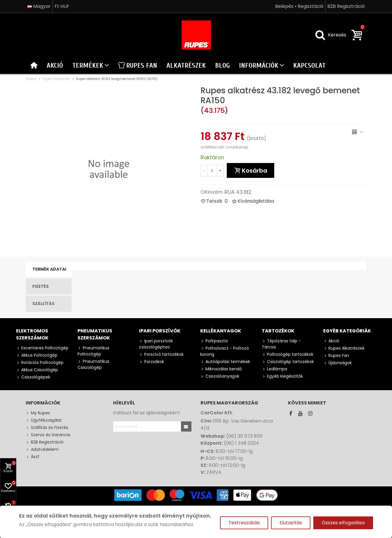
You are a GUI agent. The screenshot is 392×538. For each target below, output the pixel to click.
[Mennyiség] (212, 171)
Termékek (88, 65)
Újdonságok (337, 363)
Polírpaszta (214, 341)
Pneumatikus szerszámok (95, 334)
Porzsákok (152, 362)
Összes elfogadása (343, 523)
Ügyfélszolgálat (44, 420)
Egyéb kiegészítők (282, 376)
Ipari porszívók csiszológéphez (156, 344)
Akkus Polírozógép (37, 355)
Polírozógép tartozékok (288, 354)
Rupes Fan (138, 65)
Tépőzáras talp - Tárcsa (281, 344)
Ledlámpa (274, 369)
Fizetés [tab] (41, 286)
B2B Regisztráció (45, 442)
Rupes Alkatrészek (344, 348)
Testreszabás (244, 523)
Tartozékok (278, 331)
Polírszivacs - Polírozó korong (225, 351)
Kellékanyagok (221, 331)
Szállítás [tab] (43, 304)
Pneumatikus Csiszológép (93, 364)
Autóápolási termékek (225, 362)
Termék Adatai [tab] (49, 269)
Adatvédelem (42, 449)
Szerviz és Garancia (48, 435)
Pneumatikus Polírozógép (93, 351)
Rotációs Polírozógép (40, 363)
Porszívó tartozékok (161, 354)
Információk (259, 65)
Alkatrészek (186, 65)
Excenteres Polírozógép (42, 348)
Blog (222, 65)
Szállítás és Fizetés (47, 428)
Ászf (32, 457)
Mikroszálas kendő (221, 369)
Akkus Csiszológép (37, 370)
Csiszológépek (33, 377)
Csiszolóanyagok (220, 376)
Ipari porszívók (160, 331)
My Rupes (38, 413)
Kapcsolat (309, 65)
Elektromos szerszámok (32, 334)
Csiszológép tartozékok (288, 362)
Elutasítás (291, 523)
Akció (55, 65)
